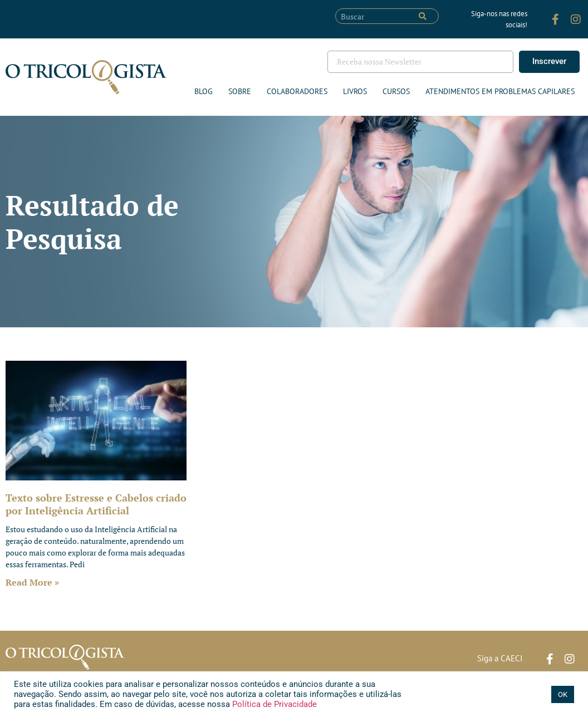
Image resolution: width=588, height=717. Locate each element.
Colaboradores (297, 91)
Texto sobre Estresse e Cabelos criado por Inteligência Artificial (96, 504)
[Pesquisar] (423, 16)
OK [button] (563, 694)
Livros (355, 91)
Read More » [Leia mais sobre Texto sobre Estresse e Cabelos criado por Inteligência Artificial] (32, 582)
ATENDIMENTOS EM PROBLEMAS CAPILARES (500, 91)
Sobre (240, 91)
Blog (204, 91)
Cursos (396, 91)
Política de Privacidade (273, 704)
